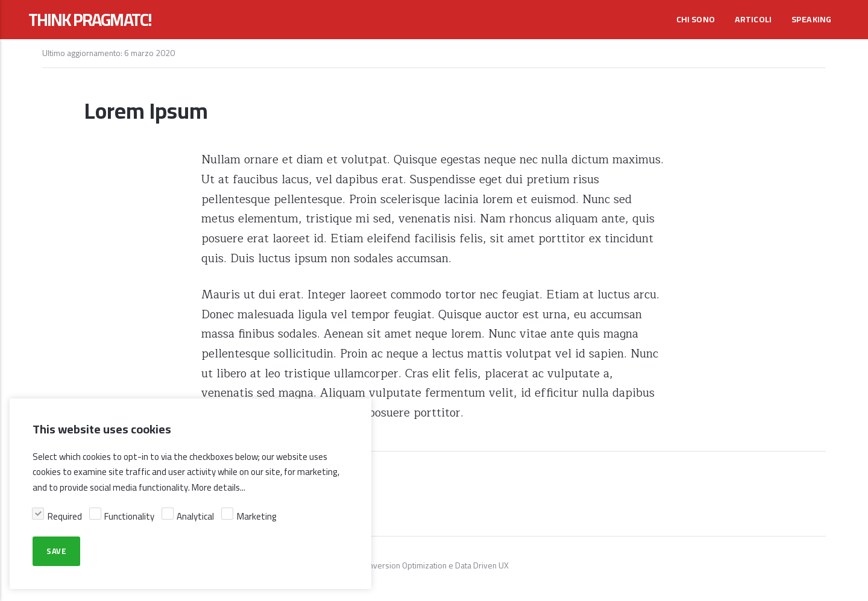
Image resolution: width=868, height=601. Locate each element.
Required (65, 516)
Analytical (195, 516)
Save (56, 552)
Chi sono (696, 19)
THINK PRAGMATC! (90, 20)
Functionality (129, 516)
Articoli (753, 19)
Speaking (812, 19)
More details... (219, 487)
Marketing (257, 516)
